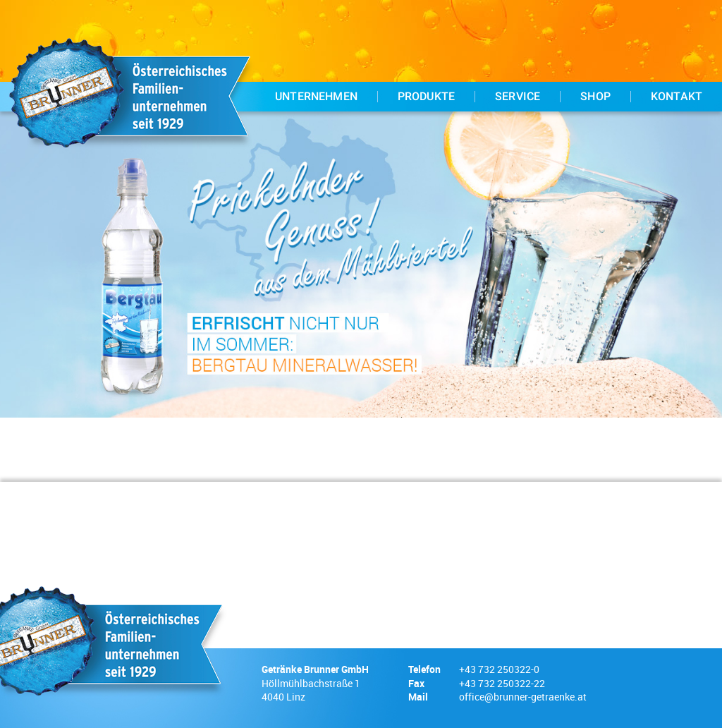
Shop (595, 97)
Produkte (426, 97)
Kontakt (677, 97)
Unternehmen (316, 97)
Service (518, 97)
